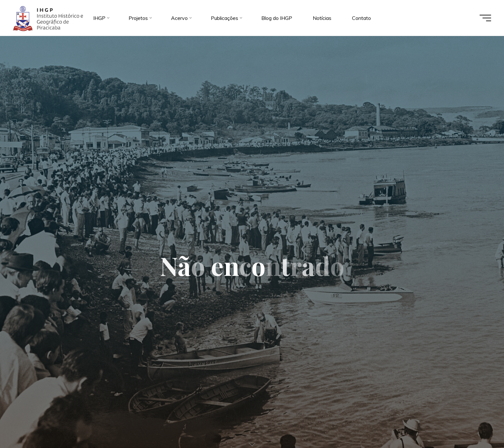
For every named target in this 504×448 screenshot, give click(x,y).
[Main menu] (485, 18)
